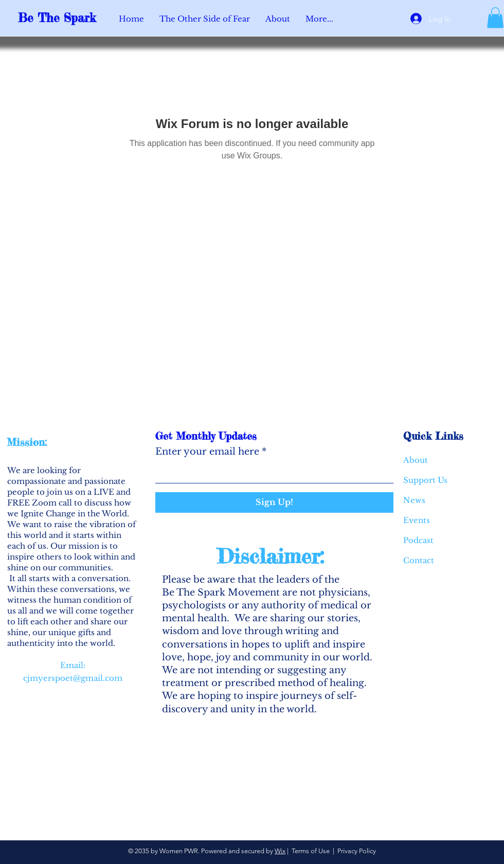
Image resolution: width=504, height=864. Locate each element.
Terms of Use (311, 851)
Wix (280, 851)
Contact (419, 560)
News (414, 500)
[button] (495, 18)
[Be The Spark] (64, 18)
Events (417, 520)
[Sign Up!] (274, 502)
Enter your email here (207, 452)
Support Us (425, 480)
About (416, 460)
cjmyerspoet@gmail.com (73, 678)
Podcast (418, 540)
